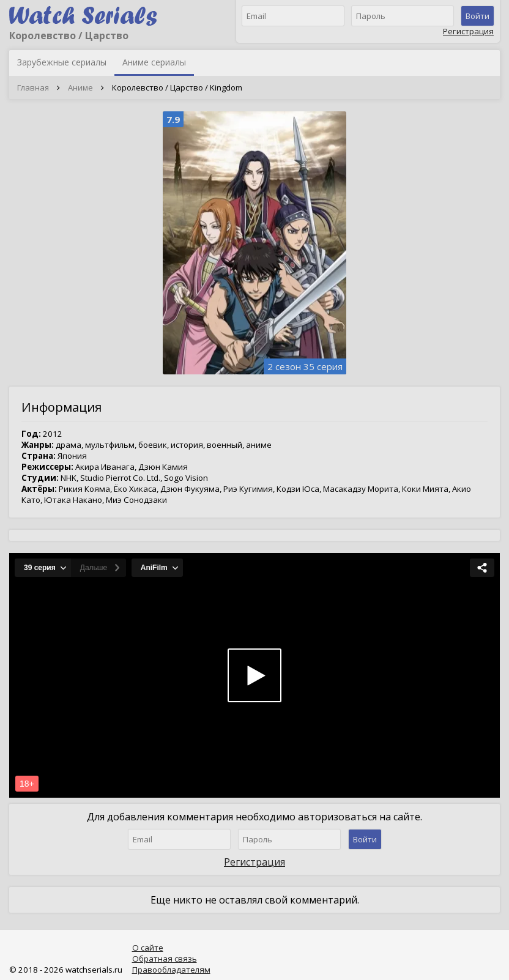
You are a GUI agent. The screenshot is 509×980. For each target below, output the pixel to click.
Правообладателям (171, 970)
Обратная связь (165, 959)
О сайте (148, 948)
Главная (33, 87)
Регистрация (468, 31)
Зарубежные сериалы (62, 62)
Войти (477, 16)
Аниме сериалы (154, 62)
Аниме (80, 87)
